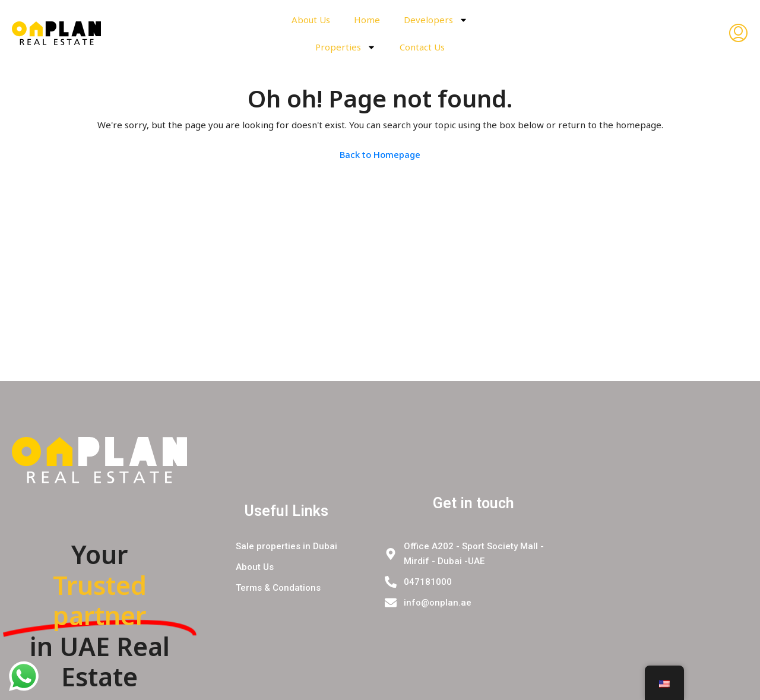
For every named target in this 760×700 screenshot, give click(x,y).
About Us (311, 20)
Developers (436, 20)
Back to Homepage (380, 154)
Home (367, 20)
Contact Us (422, 47)
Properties (346, 47)
